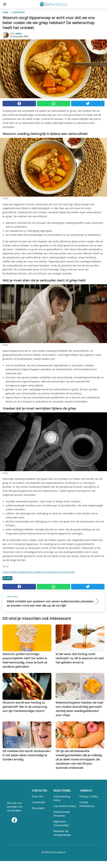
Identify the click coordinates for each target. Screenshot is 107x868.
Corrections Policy (65, 806)
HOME (5, 12)
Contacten (38, 802)
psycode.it (38, 808)
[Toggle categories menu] (5, 4)
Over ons (37, 796)
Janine (19, 33)
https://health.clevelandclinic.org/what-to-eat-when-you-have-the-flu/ (39, 572)
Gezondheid (19, 12)
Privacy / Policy (89, 796)
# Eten (7, 578)
